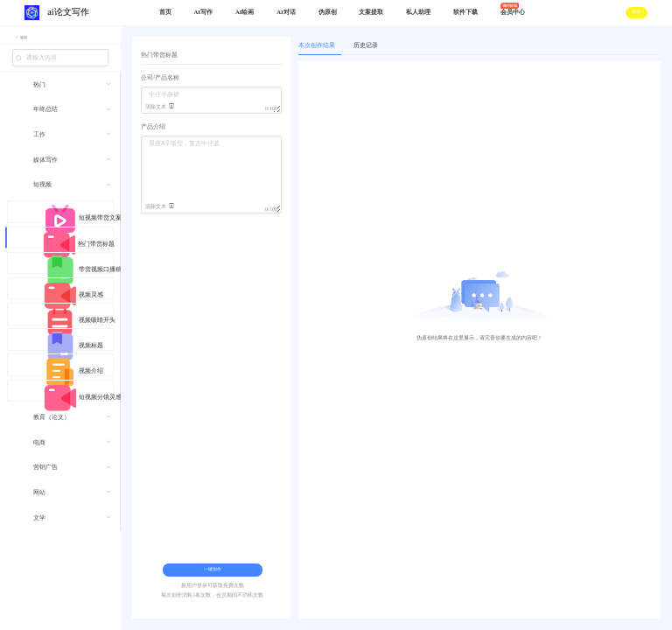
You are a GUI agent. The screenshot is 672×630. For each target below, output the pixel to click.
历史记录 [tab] (366, 45)
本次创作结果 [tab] (317, 45)
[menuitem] (60, 91)
